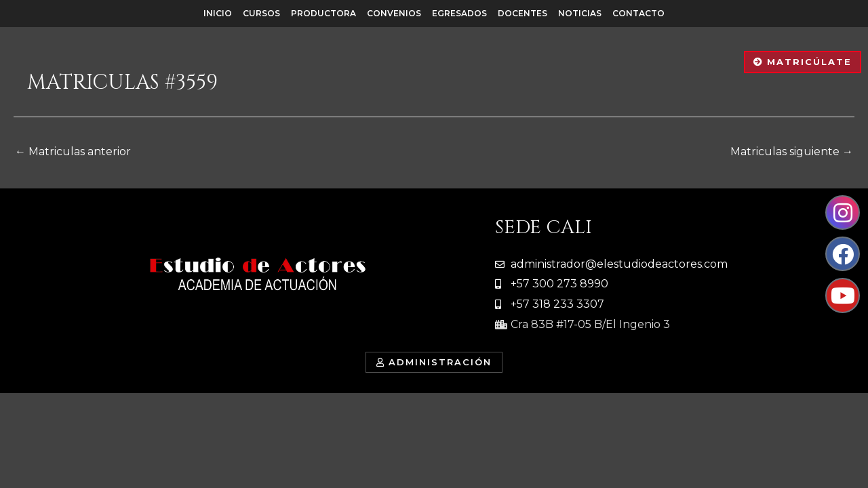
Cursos (261, 13)
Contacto (638, 13)
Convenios (394, 13)
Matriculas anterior (73, 151)
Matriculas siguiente (792, 151)
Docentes (522, 13)
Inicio (218, 13)
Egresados (459, 13)
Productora (323, 13)
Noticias (580, 13)
